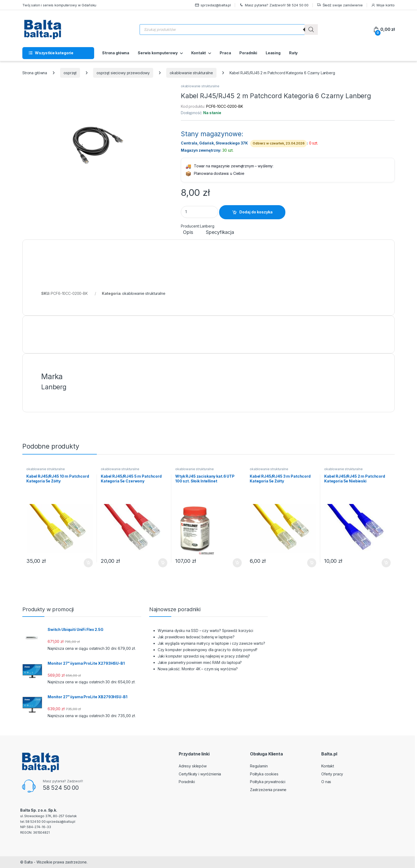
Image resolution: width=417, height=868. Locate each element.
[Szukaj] (311, 30)
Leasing (273, 53)
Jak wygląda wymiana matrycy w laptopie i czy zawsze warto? (211, 643)
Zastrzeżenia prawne (268, 790)
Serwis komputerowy (158, 53)
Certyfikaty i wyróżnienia (200, 774)
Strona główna (116, 53)
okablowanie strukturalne (191, 73)
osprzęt (70, 73)
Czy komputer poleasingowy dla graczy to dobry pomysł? (208, 650)
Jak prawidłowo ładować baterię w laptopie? (196, 637)
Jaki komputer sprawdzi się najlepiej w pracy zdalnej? (204, 656)
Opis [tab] (188, 232)
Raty (293, 53)
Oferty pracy (332, 774)
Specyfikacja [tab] (220, 232)
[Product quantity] (199, 212)
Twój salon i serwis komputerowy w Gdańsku (59, 5)
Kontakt (199, 53)
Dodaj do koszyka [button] (88, 563)
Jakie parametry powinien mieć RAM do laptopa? (200, 662)
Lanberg (207, 226)
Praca (225, 53)
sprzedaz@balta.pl (213, 5)
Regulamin (259, 766)
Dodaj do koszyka (256, 212)
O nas (326, 782)
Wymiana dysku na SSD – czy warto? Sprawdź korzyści (205, 631)
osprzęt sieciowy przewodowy (123, 73)
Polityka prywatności (268, 782)
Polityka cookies (264, 774)
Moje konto (383, 5)
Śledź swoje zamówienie (340, 5)
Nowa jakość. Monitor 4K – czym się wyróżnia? (198, 669)
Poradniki (248, 53)
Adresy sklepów (193, 766)
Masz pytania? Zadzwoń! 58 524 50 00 (274, 5)
